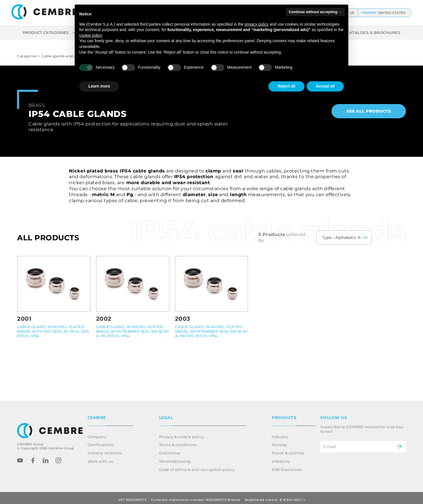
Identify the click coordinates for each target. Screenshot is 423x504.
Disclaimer (170, 450)
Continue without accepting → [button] (315, 12)
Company (97, 433)
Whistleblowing (175, 458)
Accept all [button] (325, 86)
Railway (279, 441)
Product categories (49, 32)
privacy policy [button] (257, 24)
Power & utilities (288, 450)
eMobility (281, 458)
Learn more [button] (99, 86)
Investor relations (105, 450)
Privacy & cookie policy (182, 433)
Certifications (101, 441)
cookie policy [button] (91, 35)
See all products (369, 111)
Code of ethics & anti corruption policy (197, 466)
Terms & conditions (178, 441)
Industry (280, 433)
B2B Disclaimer (287, 466)
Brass (37, 105)
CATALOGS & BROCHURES (373, 32)
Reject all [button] (286, 86)
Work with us (100, 458)
